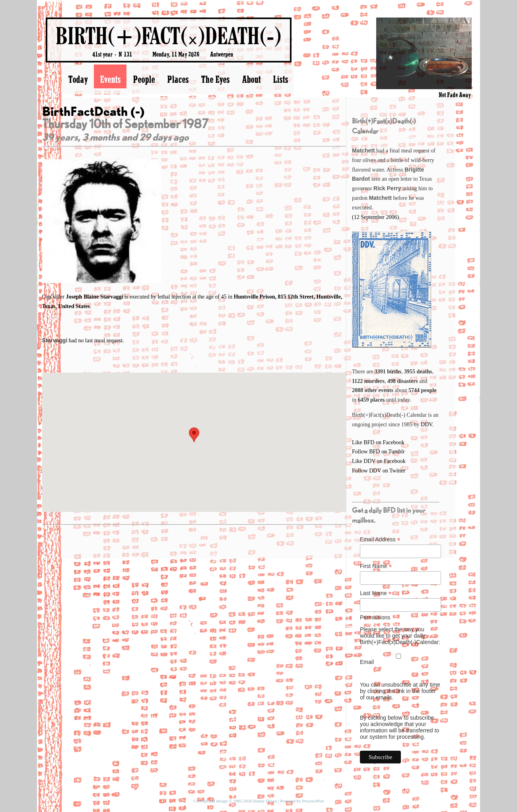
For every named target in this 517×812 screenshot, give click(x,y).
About (251, 79)
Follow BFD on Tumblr (378, 452)
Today (78, 79)
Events (110, 79)
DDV (427, 425)
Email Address (380, 540)
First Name (376, 566)
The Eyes (215, 79)
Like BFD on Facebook (378, 442)
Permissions (375, 617)
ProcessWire (313, 801)
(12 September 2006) (375, 217)
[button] (194, 435)
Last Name (376, 593)
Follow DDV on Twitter (379, 471)
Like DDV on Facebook (379, 461)
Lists (280, 79)
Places (178, 79)
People (144, 79)
